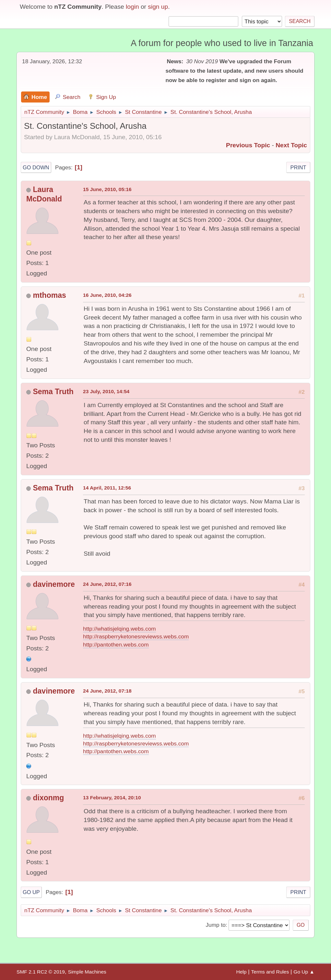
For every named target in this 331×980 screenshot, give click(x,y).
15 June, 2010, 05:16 (107, 189)
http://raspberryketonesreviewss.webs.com (136, 636)
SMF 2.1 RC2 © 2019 (41, 972)
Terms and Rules (270, 972)
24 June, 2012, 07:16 (107, 584)
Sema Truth (53, 392)
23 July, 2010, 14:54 (106, 391)
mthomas (49, 295)
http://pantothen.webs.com (116, 645)
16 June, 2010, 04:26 (107, 295)
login (132, 7)
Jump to (215, 925)
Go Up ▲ (304, 972)
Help (241, 972)
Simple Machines (87, 972)
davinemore (54, 584)
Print (298, 167)
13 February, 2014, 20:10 (112, 798)
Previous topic (248, 145)
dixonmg (48, 798)
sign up (158, 7)
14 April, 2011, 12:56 (107, 488)
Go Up (31, 892)
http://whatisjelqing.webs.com (119, 629)
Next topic (291, 145)
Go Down (36, 167)
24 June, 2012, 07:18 (107, 691)
